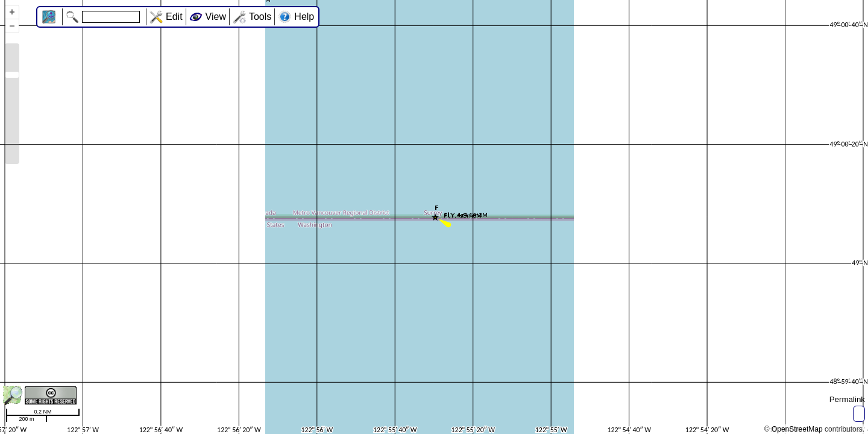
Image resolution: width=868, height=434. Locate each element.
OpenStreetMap (797, 429)
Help (304, 17)
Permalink (847, 399)
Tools (260, 17)
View (216, 17)
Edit (174, 17)
